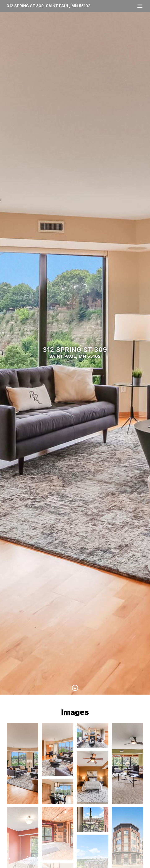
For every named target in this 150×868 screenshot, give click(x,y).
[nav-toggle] (140, 6)
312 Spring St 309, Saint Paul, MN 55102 (49, 6)
